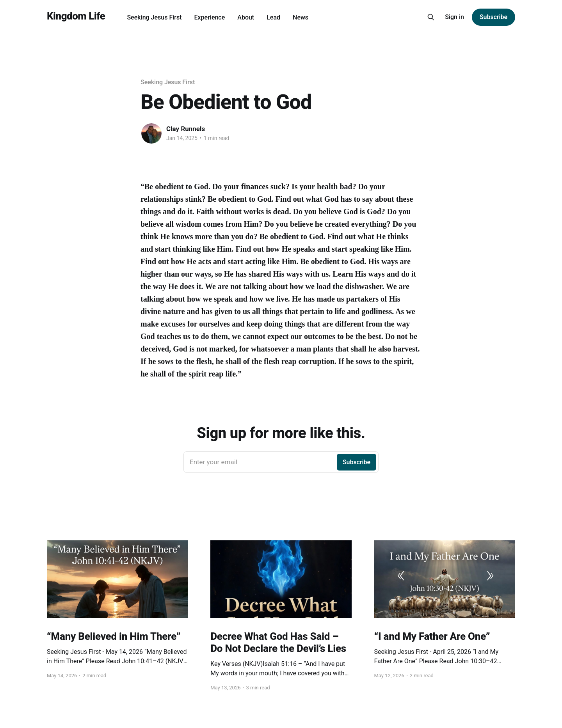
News (301, 17)
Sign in (454, 17)
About (246, 17)
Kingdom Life (76, 16)
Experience (210, 17)
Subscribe (494, 17)
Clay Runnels (186, 129)
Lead (273, 17)
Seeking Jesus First (154, 17)
